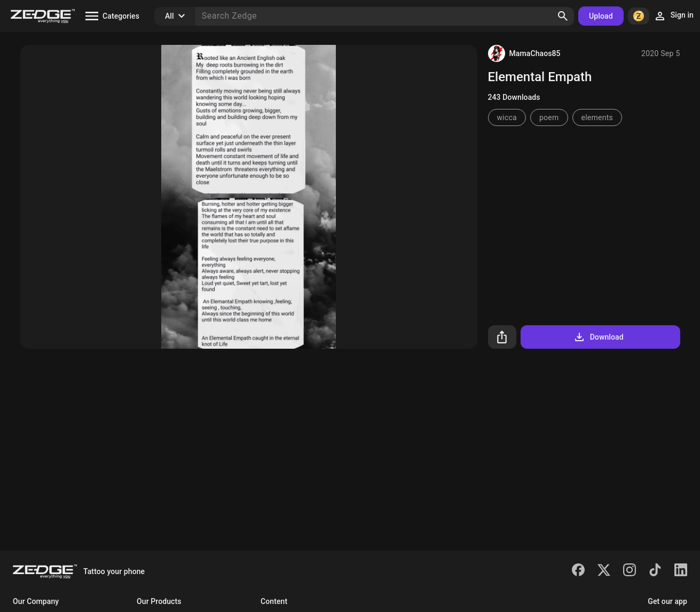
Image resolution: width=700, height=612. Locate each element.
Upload (601, 16)
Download (598, 337)
